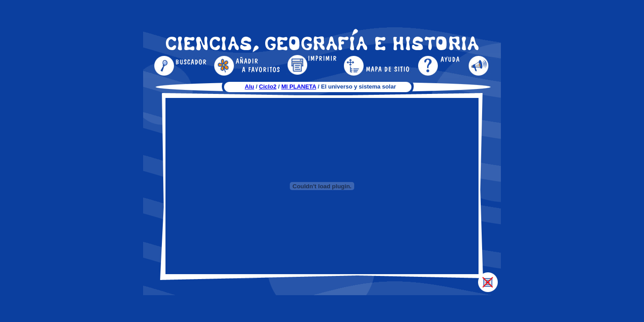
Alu (249, 87)
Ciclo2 (268, 87)
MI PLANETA (299, 87)
